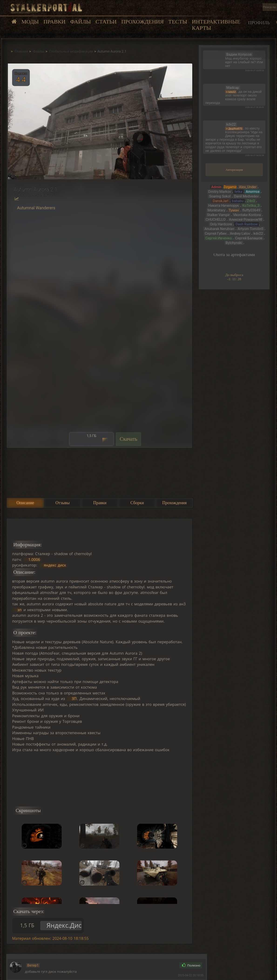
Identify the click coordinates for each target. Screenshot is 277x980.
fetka (238, 192)
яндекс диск (55, 565)
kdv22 (258, 233)
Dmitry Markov (220, 192)
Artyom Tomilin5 (250, 229)
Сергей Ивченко (218, 238)
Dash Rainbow (247, 224)
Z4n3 (251, 201)
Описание (25, 503)
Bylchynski (234, 243)
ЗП (74, 699)
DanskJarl (221, 201)
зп (20, 610)
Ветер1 (33, 965)
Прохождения (142, 22)
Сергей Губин (216, 233)
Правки (54, 22)
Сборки (137, 503)
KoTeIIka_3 (251, 206)
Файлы (80, 22)
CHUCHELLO (215, 220)
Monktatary (216, 210)
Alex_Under (248, 187)
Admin (216, 187)
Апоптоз (253, 192)
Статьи (106, 22)
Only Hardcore (221, 224)
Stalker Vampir (218, 215)
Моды (30, 22)
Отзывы (62, 503)
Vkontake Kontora (247, 215)
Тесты (178, 22)
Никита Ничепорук (224, 206)
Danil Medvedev (246, 196)
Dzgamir (230, 187)
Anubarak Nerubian (219, 229)
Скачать (128, 439)
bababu (238, 201)
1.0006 (34, 560)
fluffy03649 (251, 210)
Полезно (191, 965)
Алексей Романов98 (245, 220)
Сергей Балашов (249, 238)
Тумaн (234, 210)
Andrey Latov (240, 233)
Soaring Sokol (220, 196)
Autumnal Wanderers (36, 208)
